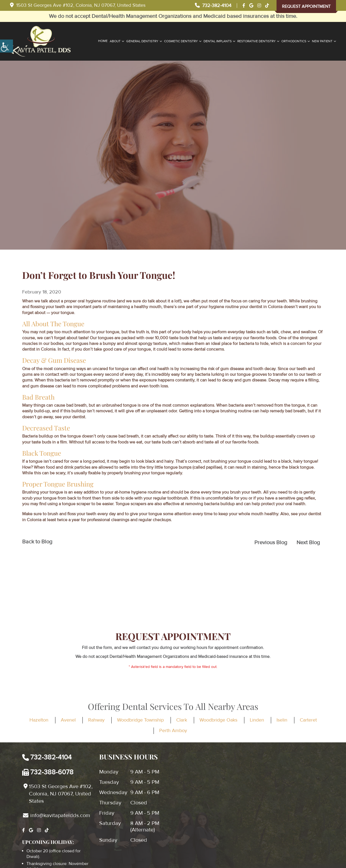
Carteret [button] (308, 720)
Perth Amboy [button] (173, 730)
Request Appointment (306, 6)
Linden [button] (257, 720)
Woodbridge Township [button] (140, 720)
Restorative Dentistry (257, 41)
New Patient (322, 41)
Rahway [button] (96, 720)
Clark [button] (182, 720)
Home (103, 41)
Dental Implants (218, 41)
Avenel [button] (68, 720)
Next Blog (308, 543)
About (115, 41)
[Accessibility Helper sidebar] (6, 46)
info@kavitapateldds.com (56, 815)
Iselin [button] (282, 720)
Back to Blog (37, 542)
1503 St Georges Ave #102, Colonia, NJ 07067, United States (78, 5)
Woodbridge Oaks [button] (218, 720)
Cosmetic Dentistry (181, 41)
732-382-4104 (213, 5)
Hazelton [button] (39, 720)
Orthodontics (294, 41)
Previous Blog (271, 543)
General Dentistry (142, 41)
